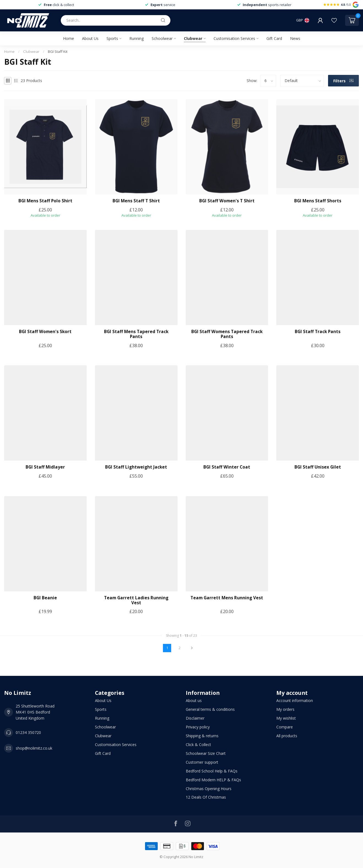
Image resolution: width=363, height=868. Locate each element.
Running (137, 38)
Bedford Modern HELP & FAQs (213, 780)
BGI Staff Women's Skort (45, 332)
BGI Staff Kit (58, 51)
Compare (285, 727)
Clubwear (193, 38)
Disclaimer (195, 718)
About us (194, 700)
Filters (343, 81)
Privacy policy (198, 727)
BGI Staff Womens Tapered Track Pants (227, 334)
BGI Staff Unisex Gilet (318, 467)
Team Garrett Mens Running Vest (227, 598)
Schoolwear (162, 38)
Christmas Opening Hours (209, 789)
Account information (295, 700)
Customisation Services (234, 38)
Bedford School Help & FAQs (212, 771)
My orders (285, 709)
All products (287, 736)
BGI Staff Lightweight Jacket (136, 467)
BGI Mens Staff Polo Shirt (45, 201)
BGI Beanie (45, 598)
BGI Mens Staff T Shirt (136, 201)
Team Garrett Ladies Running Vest (136, 601)
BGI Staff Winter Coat (227, 467)
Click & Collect (198, 745)
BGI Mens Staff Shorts (318, 201)
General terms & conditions (210, 709)
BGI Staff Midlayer (45, 467)
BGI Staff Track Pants (318, 332)
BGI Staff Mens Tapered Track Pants (136, 334)
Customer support (202, 762)
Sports (112, 38)
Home (69, 38)
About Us (90, 38)
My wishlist (286, 718)
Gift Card (274, 38)
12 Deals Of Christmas (206, 797)
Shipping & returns (202, 736)
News (295, 38)
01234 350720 (28, 732)
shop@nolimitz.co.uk (34, 748)
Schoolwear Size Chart (206, 753)
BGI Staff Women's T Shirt (227, 201)
